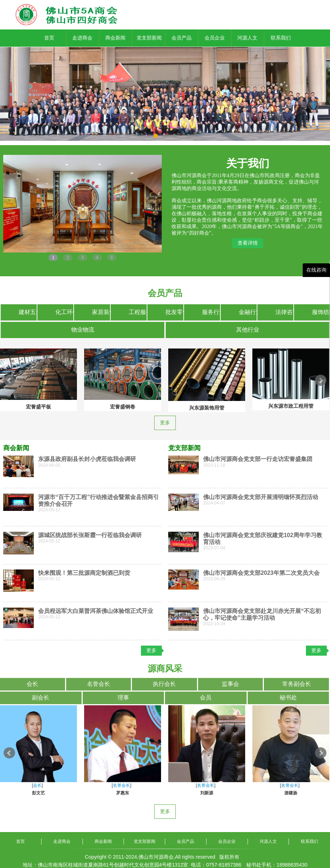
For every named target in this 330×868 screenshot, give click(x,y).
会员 (206, 698)
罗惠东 (123, 793)
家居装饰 (101, 312)
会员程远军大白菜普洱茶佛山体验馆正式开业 (96, 611)
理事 (123, 698)
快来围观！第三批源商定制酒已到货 (84, 573)
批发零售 (174, 312)
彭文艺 (38, 793)
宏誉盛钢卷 (123, 407)
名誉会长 (98, 684)
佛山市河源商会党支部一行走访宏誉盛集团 (258, 459)
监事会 (230, 684)
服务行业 (211, 312)
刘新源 (207, 793)
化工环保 (64, 312)
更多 (165, 423)
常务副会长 (297, 684)
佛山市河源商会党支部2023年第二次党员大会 (261, 573)
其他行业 (248, 330)
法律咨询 (284, 312)
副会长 (41, 698)
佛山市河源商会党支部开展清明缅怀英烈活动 (261, 497)
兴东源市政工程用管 (291, 406)
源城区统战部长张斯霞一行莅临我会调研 (90, 535)
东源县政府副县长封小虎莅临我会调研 (87, 459)
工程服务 (138, 312)
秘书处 (288, 698)
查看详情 (248, 243)
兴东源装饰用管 (207, 408)
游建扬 (291, 793)
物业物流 (83, 330)
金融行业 (248, 312)
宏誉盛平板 (38, 407)
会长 (32, 684)
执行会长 (164, 684)
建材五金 (28, 312)
